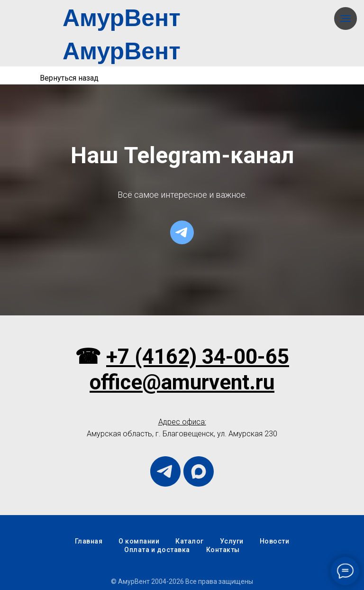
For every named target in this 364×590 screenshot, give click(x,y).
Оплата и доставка (157, 550)
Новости (275, 541)
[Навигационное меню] (346, 18)
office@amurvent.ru (182, 382)
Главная (89, 541)
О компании (139, 541)
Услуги (232, 541)
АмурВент (122, 18)
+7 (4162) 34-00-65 (198, 357)
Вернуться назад (69, 78)
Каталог (190, 541)
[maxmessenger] (199, 471)
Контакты (223, 550)
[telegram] (182, 232)
